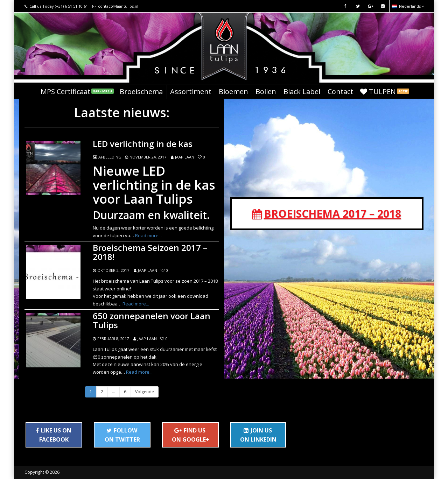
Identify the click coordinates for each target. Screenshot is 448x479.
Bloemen (233, 91)
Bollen (266, 91)
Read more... (148, 235)
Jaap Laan (185, 157)
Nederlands (408, 6)
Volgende (145, 392)
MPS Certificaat (77, 91)
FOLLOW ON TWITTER (122, 435)
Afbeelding (110, 157)
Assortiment (191, 91)
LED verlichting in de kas (143, 144)
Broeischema (141, 91)
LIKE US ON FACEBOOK (54, 435)
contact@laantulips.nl (115, 6)
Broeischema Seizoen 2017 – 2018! (150, 252)
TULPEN (385, 91)
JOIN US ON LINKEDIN (258, 435)
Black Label (302, 91)
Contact (340, 91)
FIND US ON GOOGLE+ (191, 435)
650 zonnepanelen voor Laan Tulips (152, 321)
